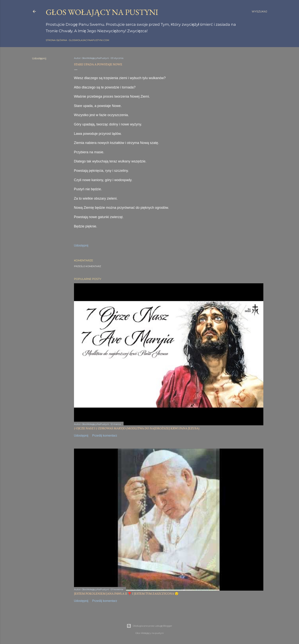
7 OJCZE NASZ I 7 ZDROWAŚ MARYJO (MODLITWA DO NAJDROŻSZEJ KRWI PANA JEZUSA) (137, 429)
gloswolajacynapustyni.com (89, 40)
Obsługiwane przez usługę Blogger (149, 626)
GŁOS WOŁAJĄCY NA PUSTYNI (102, 12)
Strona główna (57, 40)
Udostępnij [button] (39, 58)
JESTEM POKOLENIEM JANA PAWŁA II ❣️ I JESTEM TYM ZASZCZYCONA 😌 (126, 594)
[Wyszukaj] (259, 11)
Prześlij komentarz (88, 266)
